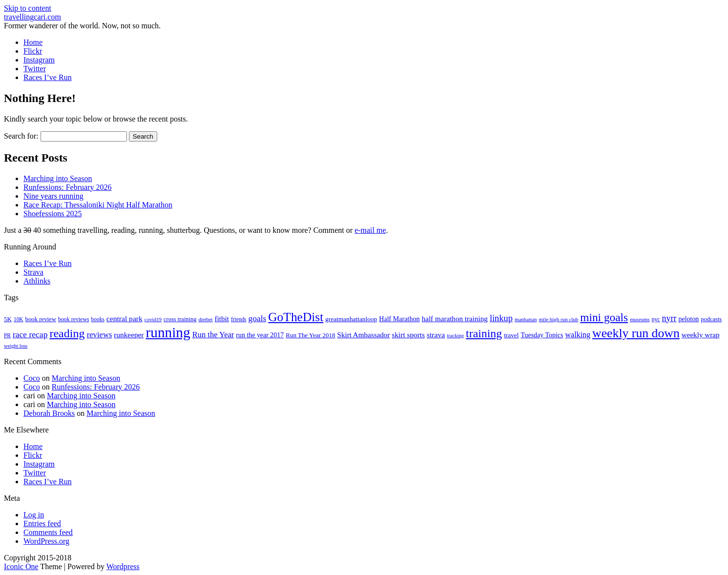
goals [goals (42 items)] (258, 318)
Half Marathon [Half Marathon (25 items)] (399, 319)
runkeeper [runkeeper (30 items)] (129, 335)
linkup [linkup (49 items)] (501, 318)
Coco (32, 378)
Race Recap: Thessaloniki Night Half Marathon (98, 205)
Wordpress (123, 566)
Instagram (39, 60)
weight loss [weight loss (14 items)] (16, 346)
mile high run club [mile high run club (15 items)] (559, 319)
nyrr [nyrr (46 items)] (669, 318)
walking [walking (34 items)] (578, 335)
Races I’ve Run (48, 77)
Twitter (35, 69)
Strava (33, 272)
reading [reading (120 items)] (67, 333)
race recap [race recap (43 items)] (30, 334)
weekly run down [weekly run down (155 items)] (636, 333)
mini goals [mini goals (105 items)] (604, 317)
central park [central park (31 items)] (125, 318)
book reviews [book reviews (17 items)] (74, 319)
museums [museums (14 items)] (640, 319)
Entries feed (42, 524)
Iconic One (21, 566)
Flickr (33, 51)
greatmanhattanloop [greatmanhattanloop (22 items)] (351, 319)
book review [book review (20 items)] (41, 319)
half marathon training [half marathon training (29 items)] (455, 319)
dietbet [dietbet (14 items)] (205, 319)
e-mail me (370, 230)
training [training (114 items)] (484, 333)
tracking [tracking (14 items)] (455, 336)
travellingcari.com (32, 17)
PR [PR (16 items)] (7, 335)
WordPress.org (46, 541)
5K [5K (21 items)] (8, 319)
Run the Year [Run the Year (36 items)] (213, 335)
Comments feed (48, 532)
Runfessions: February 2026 (67, 187)
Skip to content (28, 8)
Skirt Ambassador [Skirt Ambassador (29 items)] (363, 335)
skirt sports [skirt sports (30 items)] (408, 335)
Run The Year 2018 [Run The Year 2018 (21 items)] (310, 335)
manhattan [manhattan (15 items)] (526, 319)
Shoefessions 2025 (53, 214)
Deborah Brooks (49, 413)
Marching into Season (58, 178)
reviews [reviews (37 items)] (100, 335)
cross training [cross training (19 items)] (180, 319)
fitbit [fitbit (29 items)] (221, 319)
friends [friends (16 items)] (239, 319)
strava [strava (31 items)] (436, 335)
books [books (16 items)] (98, 319)
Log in (34, 515)
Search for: (21, 136)
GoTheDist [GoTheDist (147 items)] (296, 317)
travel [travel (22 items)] (511, 335)
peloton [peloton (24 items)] (689, 319)
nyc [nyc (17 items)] (655, 319)
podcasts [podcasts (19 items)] (711, 319)
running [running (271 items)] (168, 332)
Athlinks (37, 281)
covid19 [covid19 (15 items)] (153, 319)
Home (33, 42)
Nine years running (53, 196)
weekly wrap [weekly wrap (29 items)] (701, 335)
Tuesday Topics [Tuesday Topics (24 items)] (542, 335)
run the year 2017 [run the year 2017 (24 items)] (260, 335)
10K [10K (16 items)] (19, 319)
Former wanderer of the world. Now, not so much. (82, 26)
